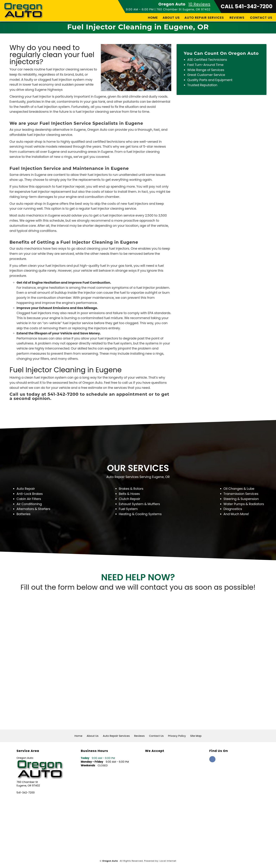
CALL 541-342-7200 (247, 7)
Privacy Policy (177, 736)
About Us (171, 18)
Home (153, 18)
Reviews (237, 18)
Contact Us (261, 18)
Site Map (196, 736)
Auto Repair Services (204, 18)
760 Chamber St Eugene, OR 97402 (183, 9)
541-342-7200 (26, 793)
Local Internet (168, 861)
